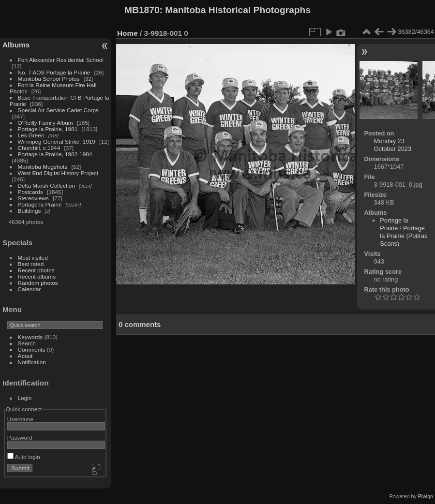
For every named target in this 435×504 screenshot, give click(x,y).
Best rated (31, 264)
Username (20, 419)
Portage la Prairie (40, 204)
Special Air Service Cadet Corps (58, 110)
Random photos (38, 283)
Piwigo (426, 496)
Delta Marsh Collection (46, 185)
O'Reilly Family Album (45, 123)
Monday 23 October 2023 (393, 145)
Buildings (30, 211)
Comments (32, 349)
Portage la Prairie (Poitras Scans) (404, 236)
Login (25, 398)
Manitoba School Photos (49, 79)
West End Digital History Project (58, 173)
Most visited (33, 258)
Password (20, 437)
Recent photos (36, 270)
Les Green (31, 135)
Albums (16, 45)
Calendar (30, 289)
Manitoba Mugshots (43, 167)
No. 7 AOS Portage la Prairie (54, 72)
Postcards (30, 192)
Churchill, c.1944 (39, 148)
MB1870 (142, 10)
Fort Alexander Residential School (61, 60)
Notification (32, 362)
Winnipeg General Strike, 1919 (57, 141)
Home (127, 33)
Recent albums (37, 276)
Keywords (30, 337)
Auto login (24, 457)
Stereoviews (33, 198)
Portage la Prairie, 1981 (48, 129)
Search (27, 343)
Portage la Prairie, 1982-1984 (55, 154)
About (25, 356)
